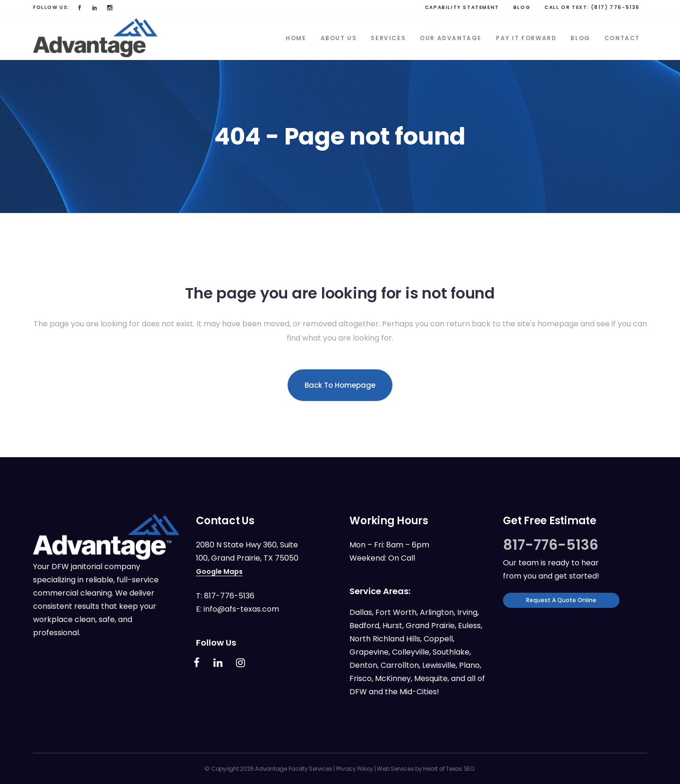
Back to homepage (340, 385)
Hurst (392, 626)
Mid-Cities (418, 692)
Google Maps (219, 571)
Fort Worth (396, 612)
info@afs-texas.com (241, 609)
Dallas (361, 612)
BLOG (522, 7)
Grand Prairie (430, 626)
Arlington (437, 612)
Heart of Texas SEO (449, 769)
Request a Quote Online (561, 600)
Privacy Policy (355, 769)
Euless (469, 626)
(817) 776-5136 (616, 7)
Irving (467, 612)
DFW (358, 692)
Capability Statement (462, 7)
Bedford (364, 626)
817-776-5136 (229, 596)
